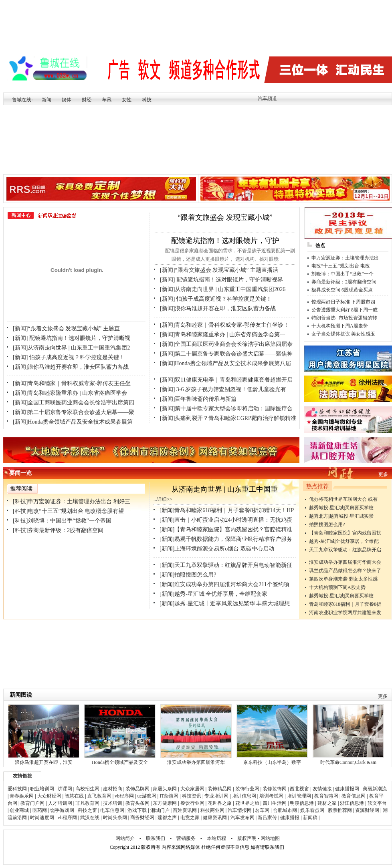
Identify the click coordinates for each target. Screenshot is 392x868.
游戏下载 (137, 810)
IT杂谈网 (169, 796)
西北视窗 (299, 789)
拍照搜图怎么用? (327, 524)
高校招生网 (87, 789)
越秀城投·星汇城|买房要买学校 (341, 508)
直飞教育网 (99, 796)
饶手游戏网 (62, 810)
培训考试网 (271, 796)
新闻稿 (310, 818)
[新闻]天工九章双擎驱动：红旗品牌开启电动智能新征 (226, 565)
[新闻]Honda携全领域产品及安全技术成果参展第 (73, 422)
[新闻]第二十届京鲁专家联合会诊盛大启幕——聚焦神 (226, 354)
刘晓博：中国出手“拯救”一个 (342, 274)
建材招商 (113, 789)
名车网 (262, 810)
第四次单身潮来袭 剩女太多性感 (343, 579)
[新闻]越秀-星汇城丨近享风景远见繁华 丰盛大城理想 (225, 604)
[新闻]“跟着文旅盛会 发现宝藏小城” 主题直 (66, 329)
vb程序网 (124, 796)
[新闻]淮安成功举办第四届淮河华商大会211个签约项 (224, 584)
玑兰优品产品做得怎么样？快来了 (345, 571)
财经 (87, 100)
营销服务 (186, 838)
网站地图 (270, 838)
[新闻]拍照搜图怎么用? (188, 575)
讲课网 (65, 789)
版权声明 (247, 838)
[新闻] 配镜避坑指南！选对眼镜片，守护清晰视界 (221, 280)
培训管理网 (299, 796)
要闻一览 (20, 473)
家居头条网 (165, 789)
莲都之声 (167, 818)
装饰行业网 (247, 789)
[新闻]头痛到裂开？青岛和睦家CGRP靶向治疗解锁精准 (228, 418)
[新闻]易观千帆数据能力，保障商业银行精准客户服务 (226, 539)
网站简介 (125, 838)
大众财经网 (49, 796)
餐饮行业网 (192, 803)
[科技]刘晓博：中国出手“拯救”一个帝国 (62, 521)
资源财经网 (367, 810)
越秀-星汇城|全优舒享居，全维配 (344, 541)
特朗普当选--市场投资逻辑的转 (344, 318)
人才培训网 (60, 803)
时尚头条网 (115, 818)
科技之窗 (87, 810)
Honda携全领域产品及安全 (120, 762)
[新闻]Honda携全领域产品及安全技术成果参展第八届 (225, 363)
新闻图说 (21, 695)
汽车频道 (267, 98)
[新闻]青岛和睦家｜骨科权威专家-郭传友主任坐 (72, 383)
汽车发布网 (242, 818)
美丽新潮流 (375, 789)
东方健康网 (165, 803)
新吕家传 (267, 818)
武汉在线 (90, 818)
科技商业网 (212, 810)
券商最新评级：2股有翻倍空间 (344, 282)
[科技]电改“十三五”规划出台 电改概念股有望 (68, 511)
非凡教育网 (87, 803)
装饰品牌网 (137, 789)
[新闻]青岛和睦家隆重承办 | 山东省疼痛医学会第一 (223, 335)
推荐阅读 (21, 489)
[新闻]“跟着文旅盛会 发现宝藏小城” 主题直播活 (219, 270)
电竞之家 (190, 818)
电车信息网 (112, 810)
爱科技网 (17, 789)
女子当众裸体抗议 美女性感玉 (343, 334)
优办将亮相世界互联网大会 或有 (343, 499)
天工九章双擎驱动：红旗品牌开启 (345, 550)
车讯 (107, 100)
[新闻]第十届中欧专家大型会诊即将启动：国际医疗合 (226, 409)
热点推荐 (317, 486)
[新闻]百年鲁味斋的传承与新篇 (198, 399)
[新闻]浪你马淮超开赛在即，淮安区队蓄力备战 (71, 367)
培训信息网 (244, 796)
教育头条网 (137, 803)
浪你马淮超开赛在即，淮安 (44, 762)
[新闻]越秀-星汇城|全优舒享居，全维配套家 (213, 594)
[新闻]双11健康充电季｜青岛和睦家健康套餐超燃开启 (226, 380)
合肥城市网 (285, 810)
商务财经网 (142, 818)
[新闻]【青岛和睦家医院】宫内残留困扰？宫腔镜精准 (226, 529)
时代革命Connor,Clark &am (348, 762)
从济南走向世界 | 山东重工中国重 (225, 489)
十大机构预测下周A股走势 (340, 326)
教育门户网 (32, 803)
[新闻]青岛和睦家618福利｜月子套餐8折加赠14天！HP (227, 510)
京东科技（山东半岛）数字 (272, 762)
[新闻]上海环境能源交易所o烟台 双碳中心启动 (217, 549)
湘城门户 (160, 810)
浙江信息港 (352, 803)
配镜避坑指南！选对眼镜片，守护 (225, 241)
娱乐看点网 (312, 810)
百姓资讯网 (185, 810)
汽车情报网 (240, 810)
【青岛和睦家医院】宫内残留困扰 (345, 533)
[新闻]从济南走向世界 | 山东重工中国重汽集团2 (71, 348)
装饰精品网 (220, 789)
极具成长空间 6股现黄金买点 (342, 290)
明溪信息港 (302, 803)
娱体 (67, 100)
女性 (127, 100)
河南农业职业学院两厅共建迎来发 (345, 613)
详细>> (165, 499)
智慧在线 (74, 796)
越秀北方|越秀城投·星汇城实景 (341, 516)
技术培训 (113, 803)
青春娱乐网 (22, 796)
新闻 (46, 100)
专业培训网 (216, 796)
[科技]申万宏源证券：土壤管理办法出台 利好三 (72, 501)
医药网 (40, 810)
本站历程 (216, 838)
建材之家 (327, 803)
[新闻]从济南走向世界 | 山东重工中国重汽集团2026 (223, 289)
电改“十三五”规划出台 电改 (341, 266)
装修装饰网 (275, 789)
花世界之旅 (220, 803)
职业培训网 (42, 789)
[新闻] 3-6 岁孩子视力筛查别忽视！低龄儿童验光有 (223, 389)
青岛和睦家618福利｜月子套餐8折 (345, 604)
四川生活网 (275, 803)
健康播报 (290, 818)
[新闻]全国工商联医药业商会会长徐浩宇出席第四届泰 (226, 344)
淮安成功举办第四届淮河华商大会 (345, 562)
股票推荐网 (340, 810)
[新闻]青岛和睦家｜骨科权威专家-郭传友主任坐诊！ (224, 325)
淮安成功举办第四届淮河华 (196, 762)
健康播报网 (347, 789)
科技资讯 (192, 796)
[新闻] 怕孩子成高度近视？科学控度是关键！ (69, 357)
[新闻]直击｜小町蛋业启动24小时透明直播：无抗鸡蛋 (226, 520)
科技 (147, 100)
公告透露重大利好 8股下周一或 (345, 310)
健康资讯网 (215, 818)
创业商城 (19, 810)
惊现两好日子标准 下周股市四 (343, 302)
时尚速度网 (42, 818)
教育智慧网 (326, 796)
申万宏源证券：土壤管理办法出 (345, 258)
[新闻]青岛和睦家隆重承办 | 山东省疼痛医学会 (70, 393)
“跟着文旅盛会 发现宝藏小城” (225, 217)
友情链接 (22, 776)
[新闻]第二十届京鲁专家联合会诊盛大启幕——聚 (74, 412)
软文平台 (377, 803)
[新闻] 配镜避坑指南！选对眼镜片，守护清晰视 (72, 338)
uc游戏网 (146, 796)
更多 (383, 474)
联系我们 (156, 838)
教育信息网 (354, 796)
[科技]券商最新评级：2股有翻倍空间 (58, 530)
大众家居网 (192, 789)
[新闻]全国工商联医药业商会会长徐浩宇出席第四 (74, 403)
